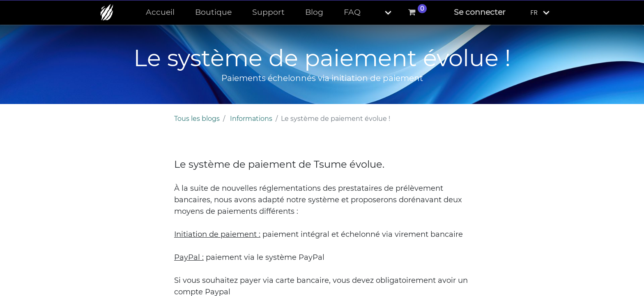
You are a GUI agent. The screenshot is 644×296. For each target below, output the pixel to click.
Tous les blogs (197, 119)
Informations (251, 119)
